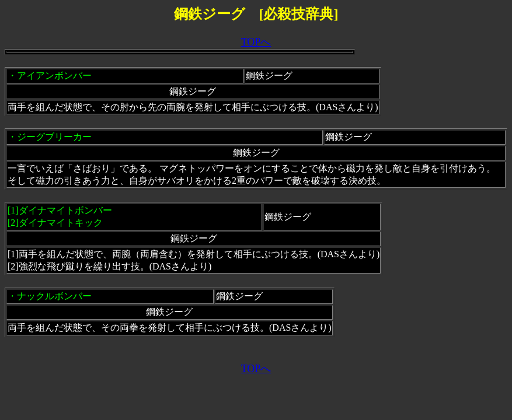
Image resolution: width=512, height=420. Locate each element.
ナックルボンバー (54, 296)
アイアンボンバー (54, 76)
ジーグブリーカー (54, 137)
